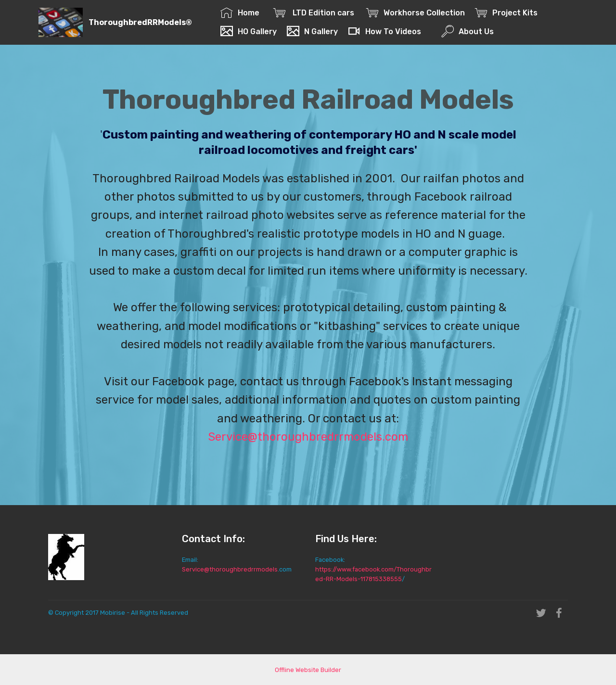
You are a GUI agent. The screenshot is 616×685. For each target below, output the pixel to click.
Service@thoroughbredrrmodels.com (308, 437)
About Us (468, 32)
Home (242, 13)
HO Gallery (249, 32)
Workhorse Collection (416, 13)
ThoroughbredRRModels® (140, 22)
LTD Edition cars (315, 13)
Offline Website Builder (308, 670)
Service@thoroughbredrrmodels (230, 569)
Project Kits (508, 13)
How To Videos (385, 32)
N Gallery (312, 32)
